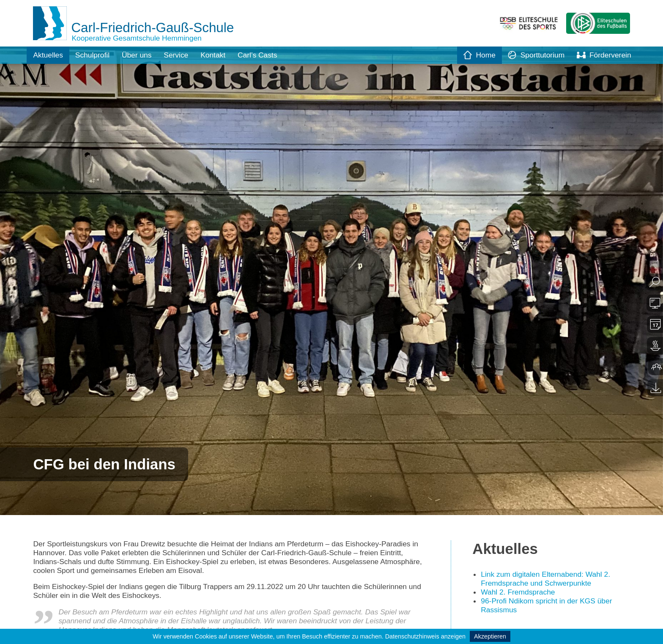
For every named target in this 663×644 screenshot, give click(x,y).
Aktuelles (48, 55)
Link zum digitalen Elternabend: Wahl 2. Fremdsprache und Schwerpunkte (548, 580)
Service (180, 55)
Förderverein (603, 55)
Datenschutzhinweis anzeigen (425, 636)
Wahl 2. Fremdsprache (519, 593)
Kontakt (218, 55)
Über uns (140, 55)
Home (476, 55)
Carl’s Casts (264, 55)
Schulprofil (94, 55)
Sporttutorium (534, 55)
